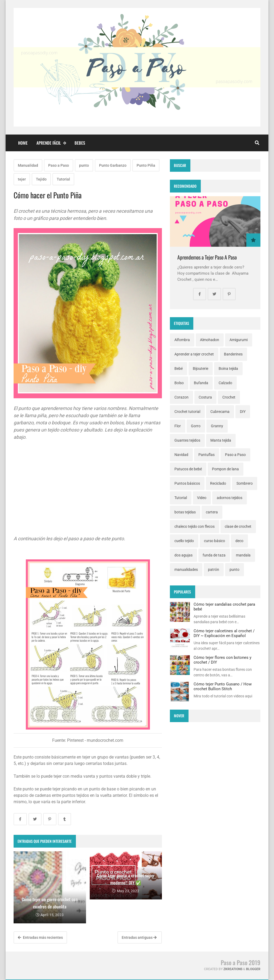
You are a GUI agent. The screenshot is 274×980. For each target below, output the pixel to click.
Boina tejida (228, 368)
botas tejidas (185, 512)
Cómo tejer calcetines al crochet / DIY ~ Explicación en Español (224, 633)
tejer (22, 179)
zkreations (233, 969)
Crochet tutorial (187, 412)
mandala (243, 555)
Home (23, 143)
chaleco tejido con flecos (195, 526)
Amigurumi (239, 340)
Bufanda (201, 383)
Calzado (225, 383)
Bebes (80, 143)
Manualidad (28, 165)
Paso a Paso (59, 165)
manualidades (186, 569)
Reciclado (218, 483)
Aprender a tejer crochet (194, 354)
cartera (212, 512)
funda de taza (214, 555)
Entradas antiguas (139, 937)
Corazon (181, 397)
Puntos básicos (187, 483)
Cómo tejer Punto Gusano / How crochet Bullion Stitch (223, 686)
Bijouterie (201, 368)
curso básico (214, 541)
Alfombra (182, 340)
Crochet (229, 397)
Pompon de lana (225, 469)
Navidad (181, 455)
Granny (217, 426)
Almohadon (210, 340)
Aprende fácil (51, 143)
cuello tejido (184, 541)
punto (84, 165)
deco (239, 541)
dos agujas (183, 555)
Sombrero (245, 483)
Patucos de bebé (188, 469)
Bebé (179, 368)
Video (202, 498)
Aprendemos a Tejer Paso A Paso (207, 257)
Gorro (196, 426)
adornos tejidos (230, 498)
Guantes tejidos (187, 440)
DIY (243, 412)
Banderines (233, 354)
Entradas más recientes (40, 937)
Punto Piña (146, 165)
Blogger (253, 969)
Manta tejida (221, 440)
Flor (178, 426)
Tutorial (63, 179)
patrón (214, 569)
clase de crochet (238, 526)
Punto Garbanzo (113, 165)
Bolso (179, 383)
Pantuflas (206, 455)
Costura (205, 397)
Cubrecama (220, 412)
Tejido (41, 179)
